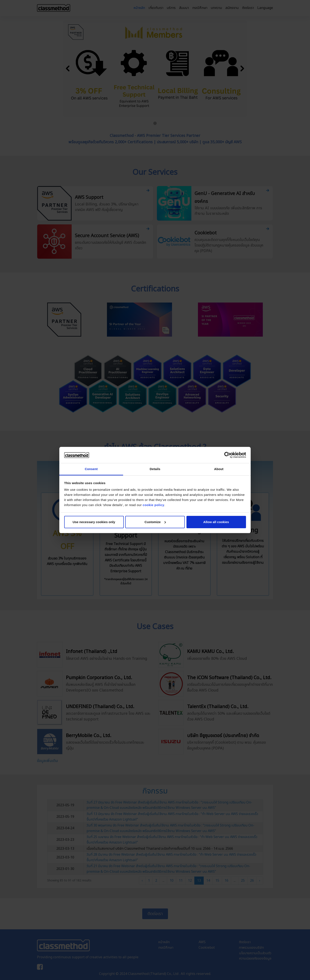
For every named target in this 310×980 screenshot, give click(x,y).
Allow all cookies (216, 522)
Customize (155, 522)
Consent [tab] (91, 469)
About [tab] (219, 469)
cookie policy (154, 505)
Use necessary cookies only (94, 522)
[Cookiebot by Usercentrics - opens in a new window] (227, 455)
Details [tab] (155, 469)
